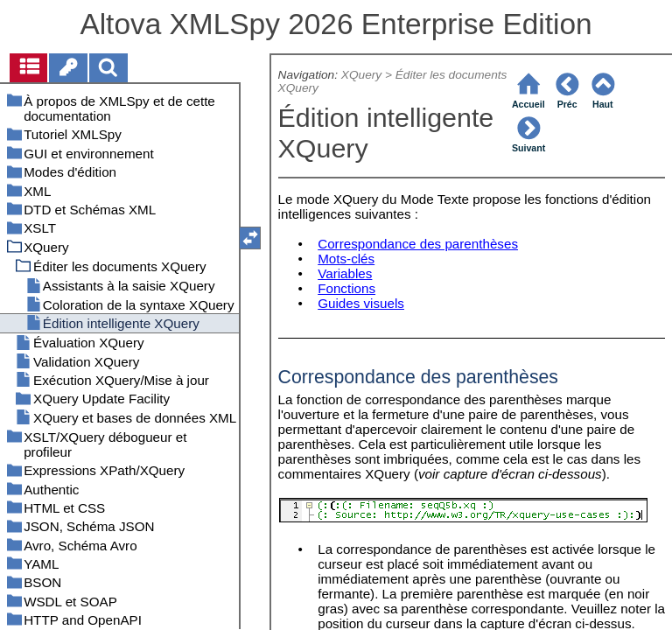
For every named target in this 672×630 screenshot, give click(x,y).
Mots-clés (346, 259)
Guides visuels (361, 303)
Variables (345, 273)
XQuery (361, 75)
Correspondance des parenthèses (418, 244)
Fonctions (346, 288)
